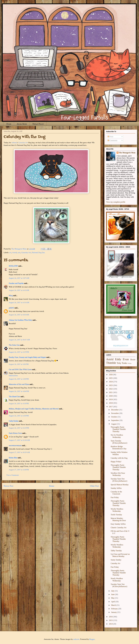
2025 (111, 378)
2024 (111, 382)
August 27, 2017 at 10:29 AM (19, 452)
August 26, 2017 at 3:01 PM (19, 364)
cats (19, 253)
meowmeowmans (15, 446)
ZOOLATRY (13, 266)
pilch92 (11, 308)
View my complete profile (116, 202)
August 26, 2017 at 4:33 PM (19, 404)
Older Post (94, 486)
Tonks (124, 363)
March (114, 605)
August (114, 424)
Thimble (111, 363)
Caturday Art (23, 143)
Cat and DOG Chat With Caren (20, 370)
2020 (111, 396)
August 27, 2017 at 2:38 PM (19, 470)
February (115, 609)
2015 (111, 620)
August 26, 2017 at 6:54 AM (19, 303)
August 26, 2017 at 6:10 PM (19, 416)
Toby (119, 363)
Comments (112, 140)
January (114, 612)
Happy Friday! (116, 462)
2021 (111, 392)
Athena (14, 143)
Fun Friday (115, 497)
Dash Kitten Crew (15, 433)
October (114, 417)
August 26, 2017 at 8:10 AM (19, 315)
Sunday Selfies (116, 488)
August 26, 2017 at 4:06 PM (19, 391)
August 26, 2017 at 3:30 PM (19, 379)
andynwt (76, 639)
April (113, 602)
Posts (110, 137)
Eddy (118, 359)
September (115, 420)
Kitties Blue (13, 458)
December (115, 410)
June (113, 594)
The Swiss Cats (14, 345)
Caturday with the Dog (119, 458)
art (10, 253)
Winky (130, 363)
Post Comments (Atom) (56, 493)
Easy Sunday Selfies (118, 524)
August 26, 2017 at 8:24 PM (19, 428)
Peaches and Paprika (16, 283)
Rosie (133, 359)
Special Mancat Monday (120, 485)
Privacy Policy (38, 124)
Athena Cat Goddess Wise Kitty (20, 320)
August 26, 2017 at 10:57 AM (19, 340)
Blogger (92, 639)
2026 (111, 375)
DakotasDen (13, 376)
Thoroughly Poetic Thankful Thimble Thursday (118, 429)
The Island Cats (14, 397)
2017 (111, 407)
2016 (111, 617)
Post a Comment (13, 475)
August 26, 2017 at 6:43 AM (19, 290)
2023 (111, 385)
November (115, 413)
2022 (111, 389)
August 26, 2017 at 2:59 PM (19, 352)
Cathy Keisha (14, 421)
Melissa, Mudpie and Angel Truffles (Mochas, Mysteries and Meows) (34, 409)
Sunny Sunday (116, 560)
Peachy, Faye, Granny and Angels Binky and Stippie (27, 357)
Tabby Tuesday (116, 551)
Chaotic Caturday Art (119, 528)
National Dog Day (38, 253)
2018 (111, 403)
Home (9, 124)
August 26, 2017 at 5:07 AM (19, 278)
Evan (126, 359)
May (113, 598)
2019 (111, 399)
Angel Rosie (22, 124)
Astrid (14, 253)
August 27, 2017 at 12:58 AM (19, 440)
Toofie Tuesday (116, 515)
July (113, 591)
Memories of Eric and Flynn (19, 384)
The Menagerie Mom (127, 153)
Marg (11, 296)
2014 (111, 624)
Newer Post (9, 486)
